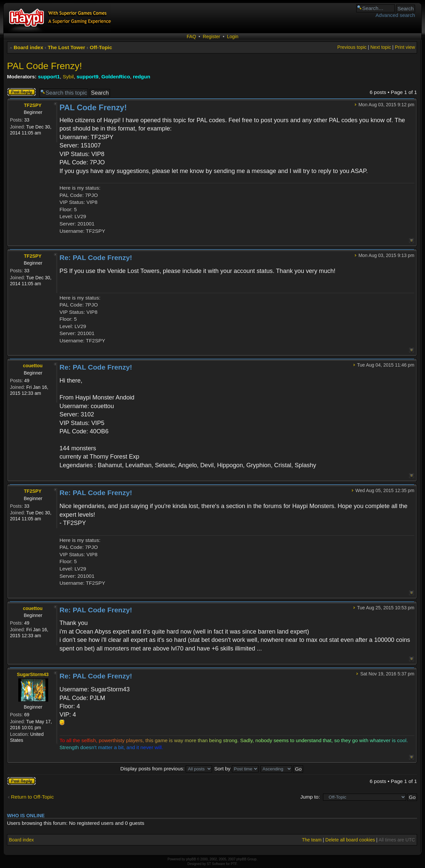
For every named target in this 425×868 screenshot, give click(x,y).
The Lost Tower (67, 47)
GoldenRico (116, 77)
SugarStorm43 (33, 674)
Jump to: (310, 797)
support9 (88, 77)
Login (233, 37)
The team (312, 840)
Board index (28, 47)
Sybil (68, 77)
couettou (33, 366)
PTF (234, 864)
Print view (405, 47)
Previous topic (352, 47)
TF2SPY (33, 105)
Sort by (236, 769)
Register (211, 37)
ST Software (216, 864)
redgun (142, 77)
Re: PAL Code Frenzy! (96, 258)
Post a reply (22, 92)
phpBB (191, 859)
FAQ (191, 37)
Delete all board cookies (350, 840)
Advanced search (395, 15)
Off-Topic (101, 47)
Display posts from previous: (166, 769)
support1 (49, 77)
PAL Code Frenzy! (45, 66)
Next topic (380, 47)
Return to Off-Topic (32, 797)
